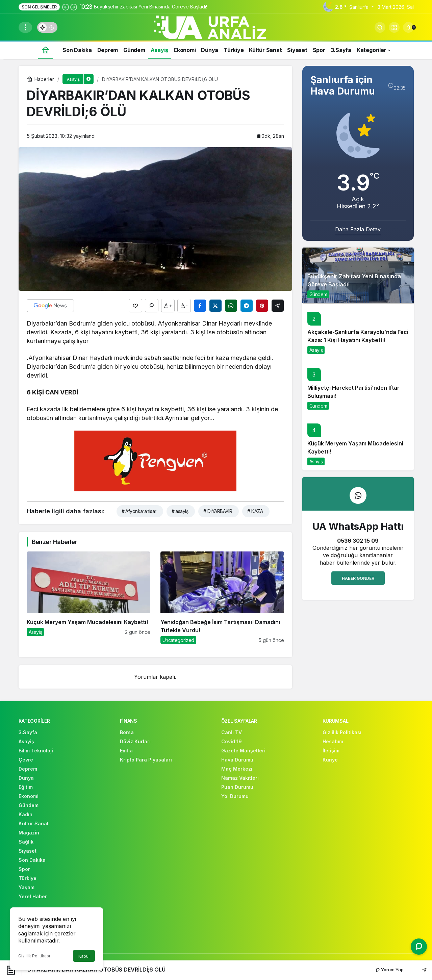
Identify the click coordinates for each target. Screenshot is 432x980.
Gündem (318, 294)
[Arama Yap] (380, 27)
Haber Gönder (358, 578)
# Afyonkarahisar (139, 511)
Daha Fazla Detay (358, 229)
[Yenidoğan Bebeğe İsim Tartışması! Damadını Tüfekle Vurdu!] (222, 598)
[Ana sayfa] (46, 50)
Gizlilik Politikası (34, 956)
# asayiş (180, 511)
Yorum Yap (390, 970)
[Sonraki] (74, 7)
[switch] (47, 27)
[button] (394, 27)
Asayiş (316, 350)
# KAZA (255, 511)
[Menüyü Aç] (25, 27)
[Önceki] (66, 7)
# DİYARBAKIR (218, 511)
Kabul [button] (84, 956)
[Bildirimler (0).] (408, 27)
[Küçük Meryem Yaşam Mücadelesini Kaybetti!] (88, 598)
